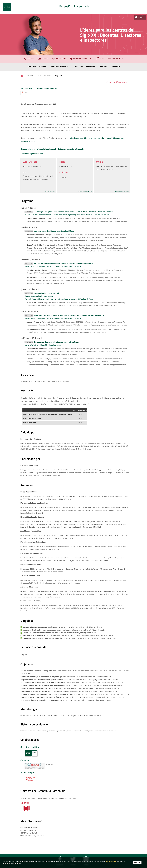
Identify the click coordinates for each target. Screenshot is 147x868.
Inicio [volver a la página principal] (22, 76)
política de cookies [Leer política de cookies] (111, 861)
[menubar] (73, 67)
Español (141, 17)
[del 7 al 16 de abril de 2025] (110, 59)
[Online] (43, 59)
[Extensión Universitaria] (81, 59)
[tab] (73, 7)
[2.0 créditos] (59, 59)
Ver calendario (50, 192)
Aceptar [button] (137, 862)
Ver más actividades (85, 192)
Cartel (26, 92)
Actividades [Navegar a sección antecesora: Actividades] (30, 76)
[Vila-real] (29, 59)
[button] (107, 82)
